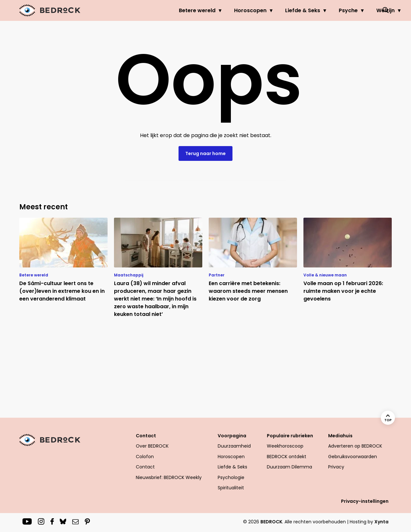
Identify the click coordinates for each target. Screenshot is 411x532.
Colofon (145, 457)
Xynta (381, 522)
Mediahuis (340, 436)
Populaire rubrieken (290, 436)
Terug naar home (205, 153)
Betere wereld (166, 10)
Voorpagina (232, 436)
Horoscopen (219, 10)
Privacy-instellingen (365, 501)
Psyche (317, 10)
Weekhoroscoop (285, 446)
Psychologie (231, 477)
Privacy (336, 467)
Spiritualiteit (231, 488)
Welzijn (354, 10)
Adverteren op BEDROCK (355, 446)
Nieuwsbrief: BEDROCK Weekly (169, 477)
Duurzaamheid (234, 446)
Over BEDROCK (152, 446)
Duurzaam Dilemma (289, 467)
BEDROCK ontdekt (287, 457)
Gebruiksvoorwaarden (353, 457)
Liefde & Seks (271, 10)
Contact (146, 436)
